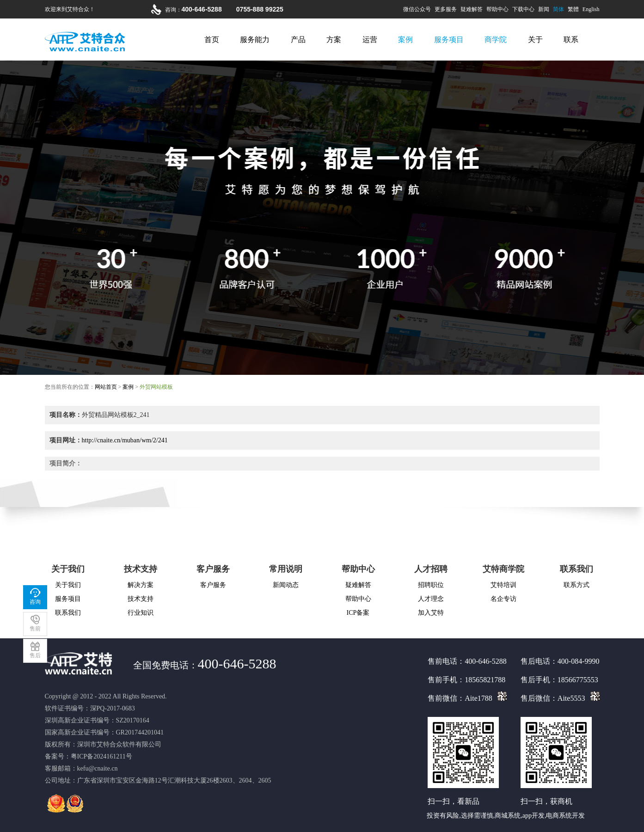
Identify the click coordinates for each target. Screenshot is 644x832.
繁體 (573, 9)
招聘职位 (431, 585)
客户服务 (213, 569)
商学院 (496, 40)
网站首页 (106, 387)
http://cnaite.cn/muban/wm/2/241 (125, 440)
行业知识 (141, 613)
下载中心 (523, 9)
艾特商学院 (503, 569)
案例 (405, 40)
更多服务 (446, 9)
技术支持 (141, 569)
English (591, 9)
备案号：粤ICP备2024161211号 (89, 756)
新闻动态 (286, 585)
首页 (212, 40)
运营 (370, 40)
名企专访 (503, 599)
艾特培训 (503, 585)
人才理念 (431, 599)
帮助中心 (497, 9)
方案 (334, 40)
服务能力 (255, 40)
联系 (571, 40)
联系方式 (577, 585)
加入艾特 (431, 613)
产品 (298, 40)
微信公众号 (417, 9)
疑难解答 (472, 9)
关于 (535, 40)
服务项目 (449, 40)
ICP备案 (358, 613)
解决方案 (141, 585)
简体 (558, 9)
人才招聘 (431, 569)
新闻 (544, 9)
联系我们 (68, 613)
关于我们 (68, 569)
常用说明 (286, 569)
